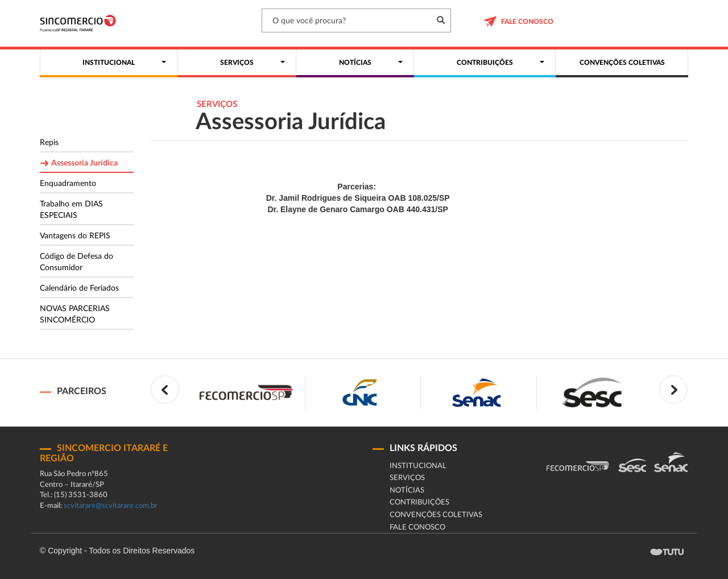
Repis (49, 143)
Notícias (407, 491)
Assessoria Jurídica (84, 163)
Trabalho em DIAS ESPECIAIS (71, 210)
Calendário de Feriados (79, 288)
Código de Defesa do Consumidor (76, 262)
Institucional (418, 466)
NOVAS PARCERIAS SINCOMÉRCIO (75, 315)
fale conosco (417, 528)
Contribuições (419, 503)
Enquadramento (68, 184)
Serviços (407, 478)
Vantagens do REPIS (75, 236)
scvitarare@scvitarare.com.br (111, 506)
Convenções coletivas (436, 515)
